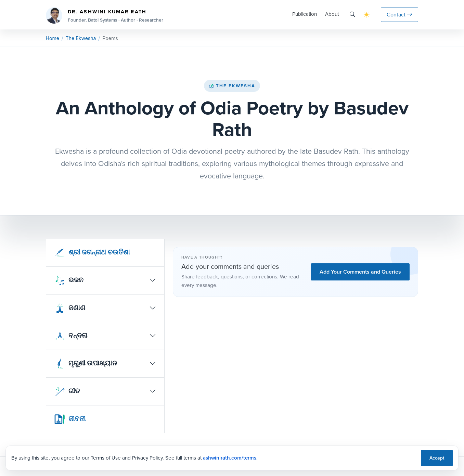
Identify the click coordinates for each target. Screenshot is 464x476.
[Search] (352, 15)
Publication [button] (305, 14)
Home (53, 38)
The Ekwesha (232, 86)
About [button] (332, 14)
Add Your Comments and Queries (360, 272)
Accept (437, 458)
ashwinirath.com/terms (230, 458)
